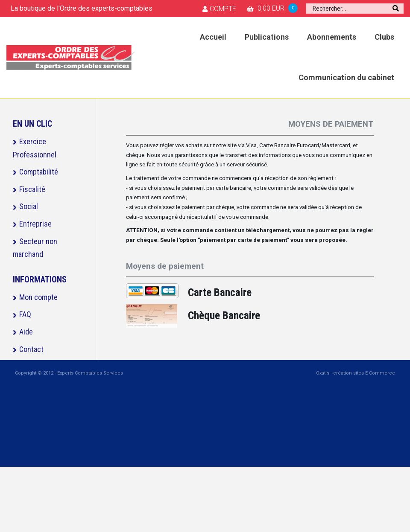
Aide (26, 332)
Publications (267, 37)
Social (29, 206)
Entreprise (35, 224)
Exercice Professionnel (35, 148)
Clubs (384, 37)
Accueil (213, 37)
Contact (31, 349)
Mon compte (38, 297)
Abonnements (332, 37)
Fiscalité (32, 189)
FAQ (25, 314)
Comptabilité (39, 172)
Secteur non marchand (35, 248)
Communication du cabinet (346, 77)
